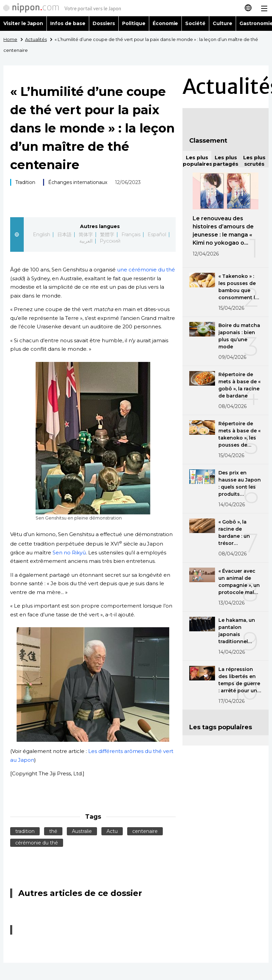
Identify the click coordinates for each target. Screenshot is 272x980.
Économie (166, 23)
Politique (134, 23)
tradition (25, 831)
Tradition (25, 182)
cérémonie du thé (37, 843)
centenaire (145, 831)
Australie (82, 831)
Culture (222, 23)
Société (195, 23)
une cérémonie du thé (146, 270)
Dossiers (104, 23)
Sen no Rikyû (69, 553)
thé (53, 831)
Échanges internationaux (78, 182)
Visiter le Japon (23, 23)
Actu (112, 831)
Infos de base (68, 23)
